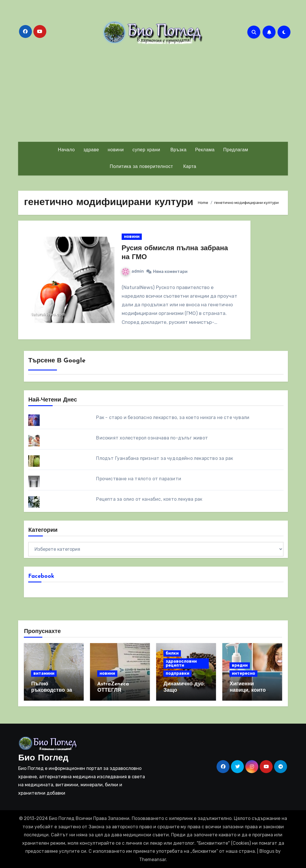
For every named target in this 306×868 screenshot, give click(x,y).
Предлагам (236, 150)
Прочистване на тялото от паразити (139, 479)
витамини (44, 673)
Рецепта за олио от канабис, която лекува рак (149, 499)
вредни (240, 665)
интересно (243, 673)
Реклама (205, 150)
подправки (177, 673)
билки (172, 653)
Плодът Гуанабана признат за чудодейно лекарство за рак (165, 458)
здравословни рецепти (181, 663)
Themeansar (153, 860)
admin (133, 271)
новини (116, 150)
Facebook (41, 576)
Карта (189, 167)
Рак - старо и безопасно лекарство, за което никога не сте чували (173, 417)
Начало (66, 150)
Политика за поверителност (141, 167)
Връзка (178, 150)
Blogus (267, 851)
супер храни (146, 150)
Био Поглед (43, 758)
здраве (91, 150)
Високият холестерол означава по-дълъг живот (152, 438)
